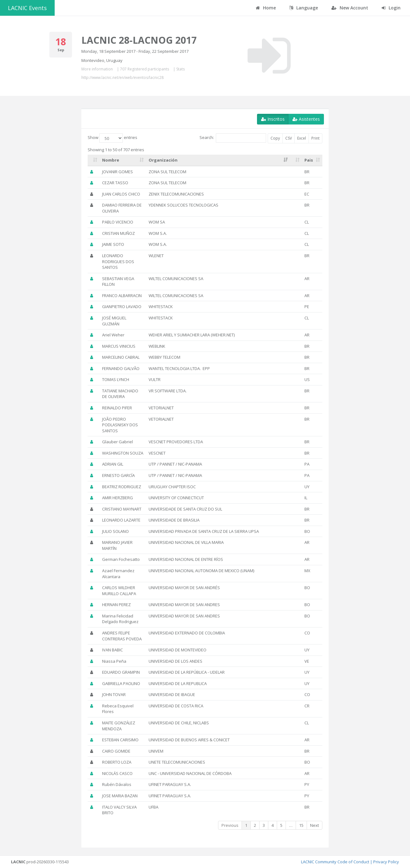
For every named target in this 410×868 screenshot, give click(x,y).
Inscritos (273, 119)
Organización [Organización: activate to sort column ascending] (163, 160)
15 (301, 825)
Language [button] (304, 8)
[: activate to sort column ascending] (94, 160)
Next (314, 825)
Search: (233, 138)
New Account (350, 8)
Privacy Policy (386, 862)
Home (266, 8)
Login (391, 8)
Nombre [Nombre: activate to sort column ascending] (111, 160)
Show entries (112, 138)
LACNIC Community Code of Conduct (335, 862)
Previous (230, 825)
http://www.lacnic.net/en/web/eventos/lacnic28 (123, 77)
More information (97, 69)
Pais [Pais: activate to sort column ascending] (309, 160)
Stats (180, 69)
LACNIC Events (27, 8)
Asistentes (306, 119)
